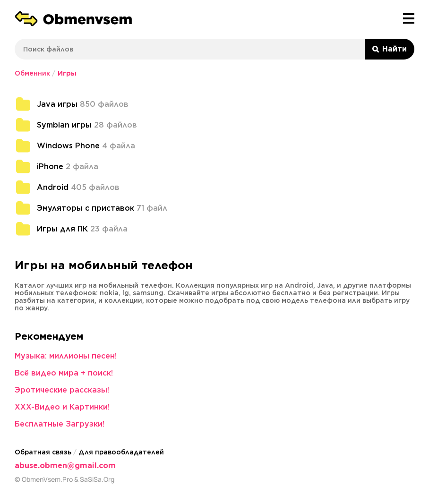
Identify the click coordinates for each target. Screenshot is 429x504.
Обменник (32, 73)
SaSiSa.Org (97, 479)
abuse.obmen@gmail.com (65, 466)
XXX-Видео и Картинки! (62, 407)
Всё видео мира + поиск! (64, 373)
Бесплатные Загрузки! (60, 424)
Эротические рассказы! (62, 390)
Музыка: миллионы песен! (66, 356)
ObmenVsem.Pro (47, 479)
